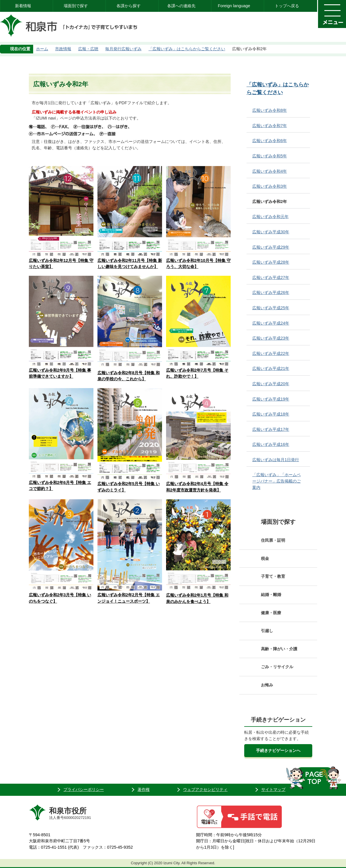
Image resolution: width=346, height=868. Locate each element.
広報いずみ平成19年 (271, 399)
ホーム (42, 49)
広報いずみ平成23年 (271, 338)
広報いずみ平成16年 (271, 444)
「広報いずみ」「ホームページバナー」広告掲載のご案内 (277, 481)
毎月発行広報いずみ (123, 49)
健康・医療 (271, 613)
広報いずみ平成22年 (271, 353)
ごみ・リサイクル (277, 667)
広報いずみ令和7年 (270, 126)
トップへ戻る (287, 6)
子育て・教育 (273, 576)
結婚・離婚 (271, 595)
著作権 (144, 789)
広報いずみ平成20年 (271, 384)
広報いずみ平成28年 (271, 262)
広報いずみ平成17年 (271, 429)
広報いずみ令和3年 (270, 186)
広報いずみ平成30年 (271, 232)
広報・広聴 (88, 49)
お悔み (267, 685)
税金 (265, 558)
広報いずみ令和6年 (270, 141)
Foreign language (234, 6)
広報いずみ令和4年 (270, 171)
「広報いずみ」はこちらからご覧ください (187, 49)
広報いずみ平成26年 (271, 293)
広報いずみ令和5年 (270, 156)
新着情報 (23, 6)
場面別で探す (76, 6)
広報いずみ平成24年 (271, 323)
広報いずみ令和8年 (270, 110)
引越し (267, 631)
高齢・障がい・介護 (279, 649)
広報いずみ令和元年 (270, 217)
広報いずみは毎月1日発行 (276, 460)
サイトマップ (273, 789)
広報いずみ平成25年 (271, 308)
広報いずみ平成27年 (271, 277)
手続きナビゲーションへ (278, 750)
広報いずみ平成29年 (271, 247)
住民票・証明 (273, 540)
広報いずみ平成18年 (271, 414)
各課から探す (129, 6)
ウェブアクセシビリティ (205, 789)
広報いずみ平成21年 (271, 368)
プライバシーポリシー (84, 789)
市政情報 (63, 49)
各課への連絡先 (181, 6)
